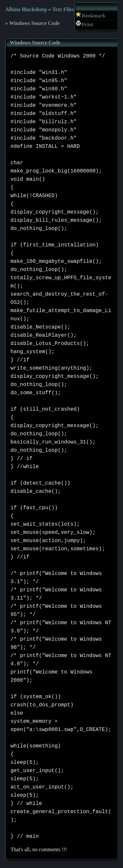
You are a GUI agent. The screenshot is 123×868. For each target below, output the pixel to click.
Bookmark (94, 16)
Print (88, 24)
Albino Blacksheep (26, 9)
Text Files (63, 9)
